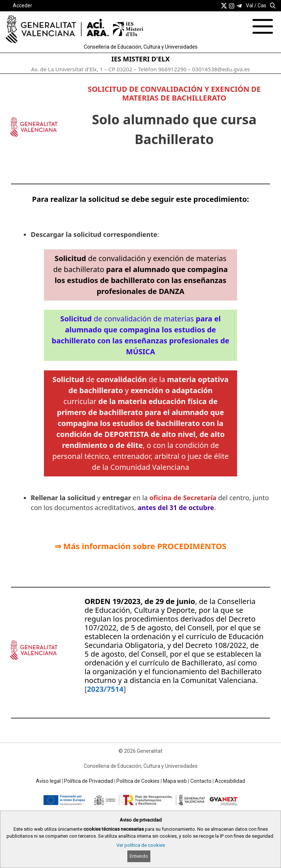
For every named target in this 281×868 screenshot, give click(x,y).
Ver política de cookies (141, 845)
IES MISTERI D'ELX (140, 59)
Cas (262, 5)
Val (250, 5)
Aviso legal (48, 781)
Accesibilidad (230, 781)
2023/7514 (105, 689)
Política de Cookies (138, 781)
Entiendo (139, 856)
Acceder (23, 5)
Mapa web (175, 781)
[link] (224, 5)
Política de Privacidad (89, 781)
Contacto (201, 781)
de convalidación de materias (140, 335)
